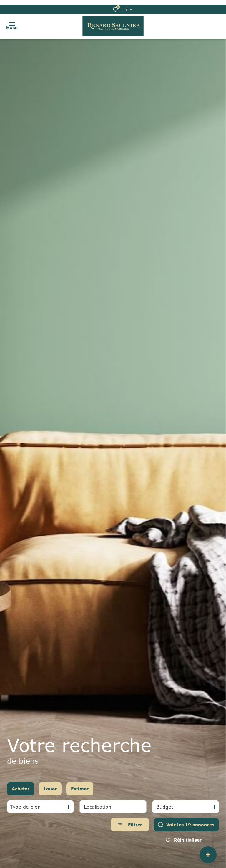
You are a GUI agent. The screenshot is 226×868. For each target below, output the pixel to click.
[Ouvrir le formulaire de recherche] (130, 825)
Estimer (80, 789)
